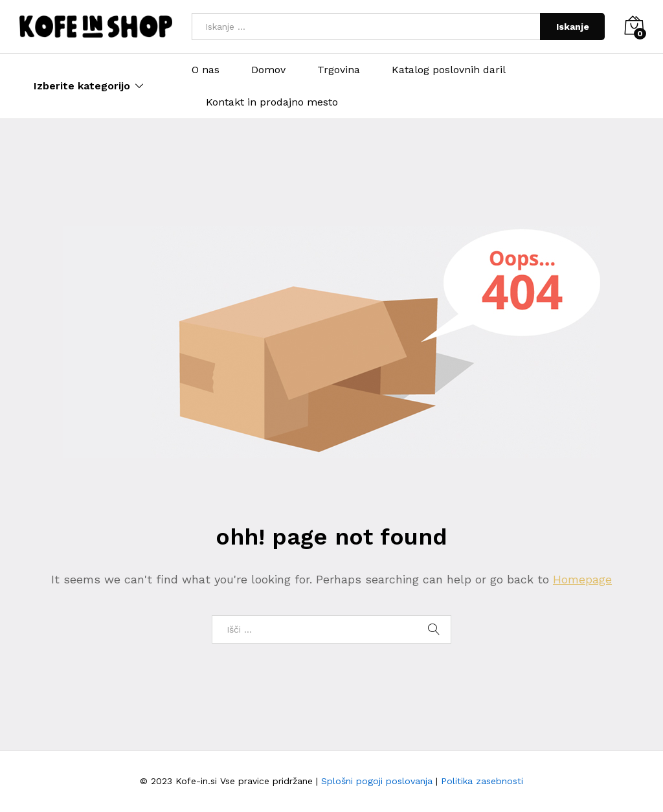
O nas (206, 70)
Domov (268, 70)
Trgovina (339, 70)
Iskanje (573, 27)
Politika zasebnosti (482, 781)
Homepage (582, 579)
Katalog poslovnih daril (449, 70)
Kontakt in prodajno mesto (272, 102)
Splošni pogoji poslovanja (377, 781)
